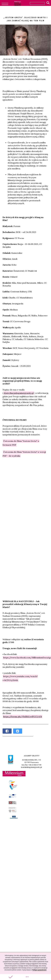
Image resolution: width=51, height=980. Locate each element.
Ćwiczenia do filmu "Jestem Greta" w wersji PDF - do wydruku (24, 454)
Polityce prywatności (39, 970)
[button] (25, 977)
